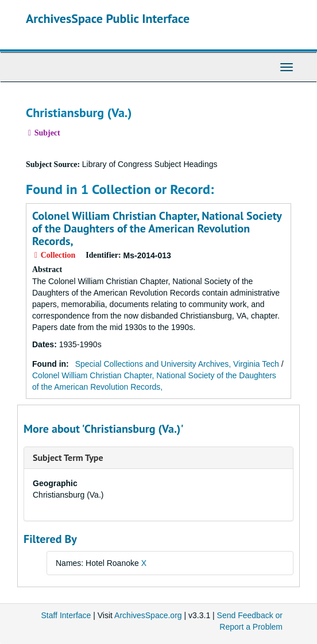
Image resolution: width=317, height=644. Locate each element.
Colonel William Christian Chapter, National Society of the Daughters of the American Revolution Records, (157, 228)
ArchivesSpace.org (148, 615)
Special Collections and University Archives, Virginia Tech (177, 364)
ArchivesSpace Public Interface (108, 18)
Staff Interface (66, 615)
